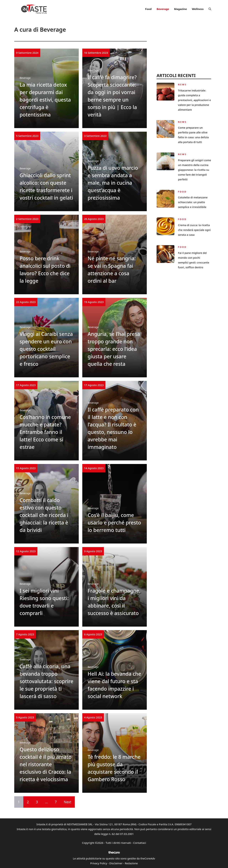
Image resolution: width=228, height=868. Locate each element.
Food (148, 9)
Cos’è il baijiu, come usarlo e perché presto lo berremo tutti (114, 523)
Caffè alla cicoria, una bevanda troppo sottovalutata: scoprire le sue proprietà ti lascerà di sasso (46, 681)
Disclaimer (116, 863)
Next (68, 802)
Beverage (163, 9)
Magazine (180, 9)
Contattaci (140, 843)
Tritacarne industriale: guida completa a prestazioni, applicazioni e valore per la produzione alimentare (194, 100)
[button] (210, 9)
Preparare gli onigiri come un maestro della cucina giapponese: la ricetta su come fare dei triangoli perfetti (195, 170)
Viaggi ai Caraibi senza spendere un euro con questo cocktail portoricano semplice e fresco (46, 349)
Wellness (198, 9)
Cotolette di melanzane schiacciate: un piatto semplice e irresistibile (193, 202)
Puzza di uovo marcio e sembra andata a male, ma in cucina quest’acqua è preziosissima (113, 183)
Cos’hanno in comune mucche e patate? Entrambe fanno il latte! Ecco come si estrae (45, 432)
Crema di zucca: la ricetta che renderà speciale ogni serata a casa (194, 230)
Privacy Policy (99, 863)
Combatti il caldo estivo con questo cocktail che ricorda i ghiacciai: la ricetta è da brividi (44, 515)
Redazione (131, 863)
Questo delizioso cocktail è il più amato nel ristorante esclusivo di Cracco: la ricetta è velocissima (46, 764)
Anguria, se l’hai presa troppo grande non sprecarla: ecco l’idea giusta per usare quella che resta (114, 349)
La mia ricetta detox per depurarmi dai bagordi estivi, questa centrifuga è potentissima (45, 100)
